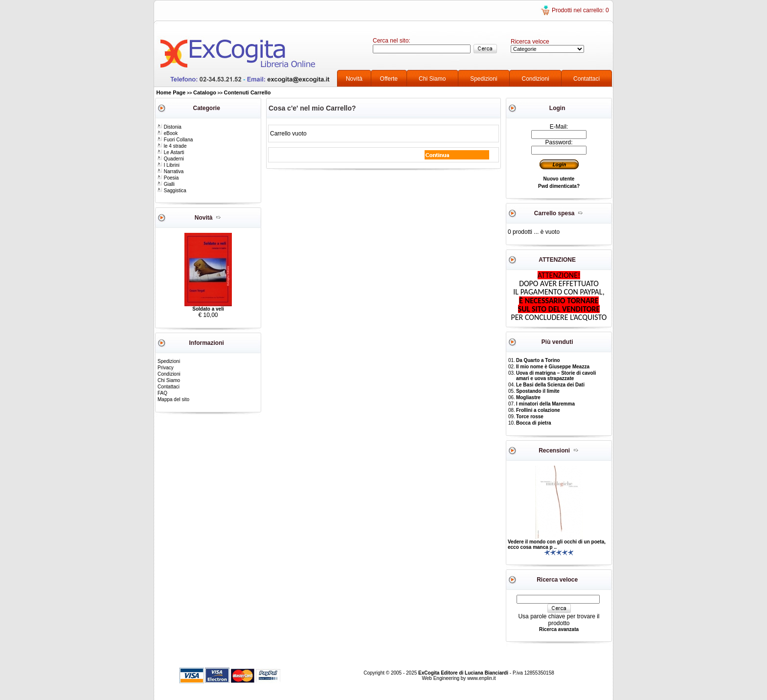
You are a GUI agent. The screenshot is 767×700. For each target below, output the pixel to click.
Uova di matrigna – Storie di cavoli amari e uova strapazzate (556, 376)
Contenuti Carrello (248, 92)
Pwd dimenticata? (559, 186)
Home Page (171, 92)
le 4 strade (172, 146)
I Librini (168, 165)
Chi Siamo (432, 79)
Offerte (389, 79)
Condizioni (536, 79)
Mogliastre (528, 397)
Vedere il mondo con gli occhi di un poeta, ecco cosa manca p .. (557, 544)
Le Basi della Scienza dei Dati (550, 385)
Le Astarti (170, 152)
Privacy (166, 368)
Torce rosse (530, 417)
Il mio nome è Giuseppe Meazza (553, 367)
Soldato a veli (208, 309)
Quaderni (170, 159)
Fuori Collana (175, 140)
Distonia (169, 127)
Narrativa (170, 171)
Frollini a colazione (538, 410)
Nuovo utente (559, 179)
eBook (167, 133)
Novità (354, 79)
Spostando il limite (538, 391)
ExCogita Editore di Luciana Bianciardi (464, 673)
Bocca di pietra (534, 423)
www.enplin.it (481, 678)
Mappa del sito (173, 399)
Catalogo (205, 92)
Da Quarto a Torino (538, 360)
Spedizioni (484, 79)
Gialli (166, 184)
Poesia (168, 178)
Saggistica (172, 191)
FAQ (162, 393)
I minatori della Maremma (545, 404)
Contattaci (587, 79)
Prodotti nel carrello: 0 (580, 10)
